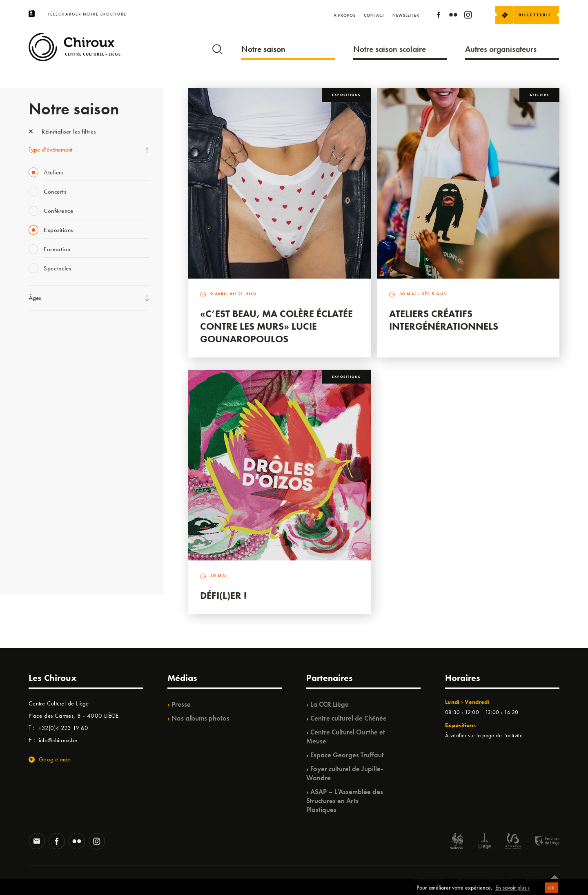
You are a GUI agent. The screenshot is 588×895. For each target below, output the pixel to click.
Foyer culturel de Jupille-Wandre (345, 773)
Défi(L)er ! (223, 595)
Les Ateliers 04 (47, 448)
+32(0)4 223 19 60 (63, 728)
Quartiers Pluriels (49, 482)
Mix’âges (40, 381)
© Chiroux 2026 (429, 880)
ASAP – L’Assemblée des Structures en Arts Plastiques (345, 801)
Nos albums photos (200, 718)
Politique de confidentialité (485, 880)
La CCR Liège (330, 704)
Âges (35, 298)
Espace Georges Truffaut (347, 755)
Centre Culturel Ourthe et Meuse (346, 737)
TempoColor (43, 515)
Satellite (38, 415)
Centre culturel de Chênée (349, 718)
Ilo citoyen (41, 498)
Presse (181, 704)
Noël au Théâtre (48, 532)
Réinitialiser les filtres (62, 132)
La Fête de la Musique (55, 348)
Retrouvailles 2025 (52, 565)
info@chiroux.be (58, 740)
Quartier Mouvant (51, 465)
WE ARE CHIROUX (52, 549)
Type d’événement (51, 150)
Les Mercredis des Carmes (60, 364)
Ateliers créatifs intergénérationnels (444, 320)
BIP (32, 431)
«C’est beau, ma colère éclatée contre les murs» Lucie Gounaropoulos (276, 326)
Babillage (40, 398)
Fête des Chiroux (49, 331)
